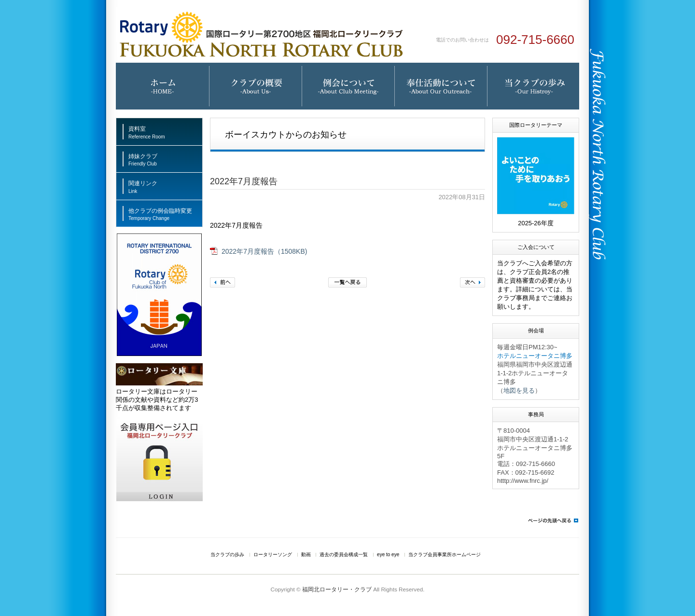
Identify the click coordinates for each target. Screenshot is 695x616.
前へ (222, 282)
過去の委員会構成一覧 (344, 555)
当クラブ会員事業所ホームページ (445, 555)
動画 (306, 555)
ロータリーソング (273, 555)
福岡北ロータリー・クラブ (337, 589)
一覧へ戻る (347, 282)
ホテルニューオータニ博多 (535, 356)
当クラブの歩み (227, 555)
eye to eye (388, 555)
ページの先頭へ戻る (553, 520)
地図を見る (519, 390)
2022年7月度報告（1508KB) (264, 252)
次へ (473, 282)
